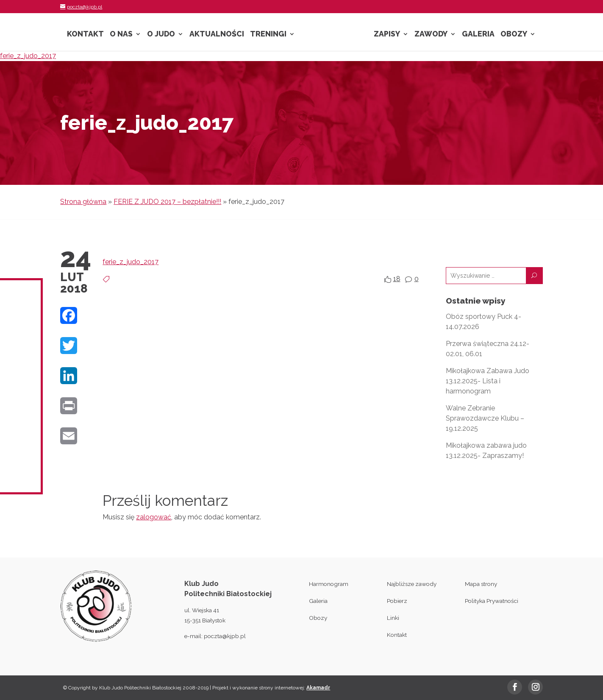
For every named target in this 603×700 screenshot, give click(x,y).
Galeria (478, 35)
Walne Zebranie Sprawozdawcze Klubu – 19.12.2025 (485, 418)
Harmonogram (329, 584)
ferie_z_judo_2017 (28, 56)
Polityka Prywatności (492, 601)
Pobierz (397, 601)
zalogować (154, 517)
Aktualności (217, 35)
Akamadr (318, 688)
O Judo (161, 35)
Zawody (431, 35)
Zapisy (387, 35)
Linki (393, 618)
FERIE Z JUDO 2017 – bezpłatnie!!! (167, 202)
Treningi (268, 35)
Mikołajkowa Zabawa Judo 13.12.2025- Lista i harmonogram (488, 381)
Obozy (514, 35)
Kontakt (85, 35)
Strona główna (83, 202)
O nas (121, 35)
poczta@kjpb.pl (225, 636)
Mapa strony (481, 584)
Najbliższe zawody (412, 584)
